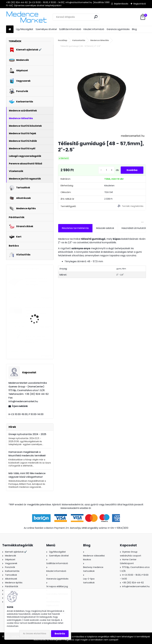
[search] (96, 17)
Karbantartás (79, 40)
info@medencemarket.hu (136, 586)
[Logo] (26, 17)
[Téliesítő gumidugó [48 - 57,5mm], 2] (102, 94)
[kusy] (106, 170)
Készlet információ (94, 29)
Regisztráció (140, 4)
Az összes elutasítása (35, 634)
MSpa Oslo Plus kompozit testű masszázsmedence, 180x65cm (39, 312)
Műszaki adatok (105, 228)
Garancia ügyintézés (118, 29)
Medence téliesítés (100, 40)
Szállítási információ (70, 29)
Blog (134, 29)
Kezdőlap (63, 40)
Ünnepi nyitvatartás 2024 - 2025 (27, 434)
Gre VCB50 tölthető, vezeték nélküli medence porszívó (38, 340)
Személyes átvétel (46, 29)
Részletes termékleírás (75, 228)
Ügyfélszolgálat (25, 29)
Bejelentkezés (121, 4)
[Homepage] (10, 29)
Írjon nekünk (20, 406)
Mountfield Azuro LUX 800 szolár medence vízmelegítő (36, 282)
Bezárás (60, 634)
